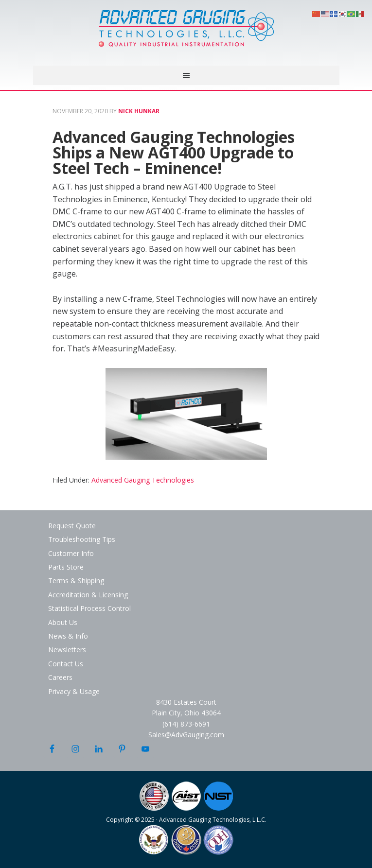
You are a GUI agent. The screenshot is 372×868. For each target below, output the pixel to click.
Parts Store (66, 567)
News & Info (68, 636)
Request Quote (72, 526)
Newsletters (67, 650)
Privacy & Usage (74, 691)
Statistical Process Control (89, 608)
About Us (63, 622)
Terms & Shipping (76, 581)
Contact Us (66, 664)
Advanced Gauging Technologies (186, 34)
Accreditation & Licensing (88, 595)
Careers (60, 677)
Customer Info (71, 553)
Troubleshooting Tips (82, 539)
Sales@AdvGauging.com (186, 735)
